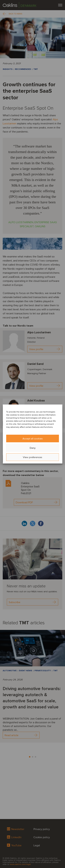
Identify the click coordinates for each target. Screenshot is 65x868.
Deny (33, 448)
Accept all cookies (33, 439)
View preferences (32, 457)
